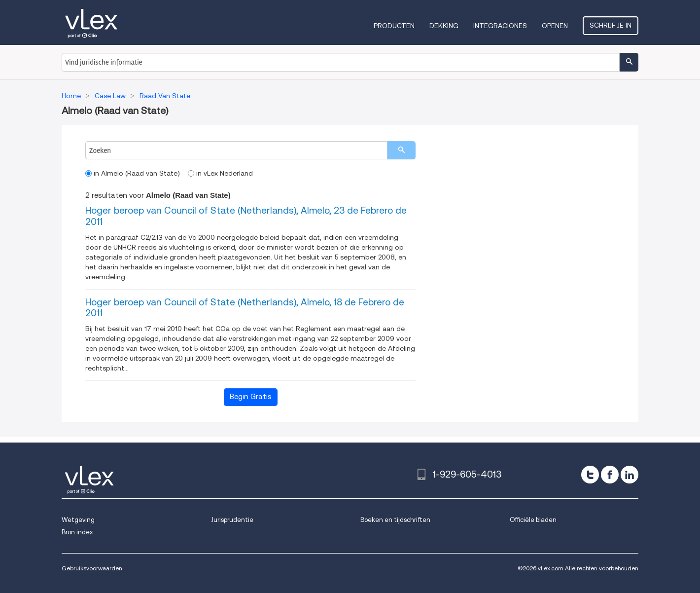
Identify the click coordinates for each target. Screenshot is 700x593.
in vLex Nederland (220, 173)
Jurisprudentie (232, 520)
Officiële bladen (533, 520)
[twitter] (590, 475)
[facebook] (610, 475)
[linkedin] (630, 475)
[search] (401, 150)
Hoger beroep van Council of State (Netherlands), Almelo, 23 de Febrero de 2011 (246, 216)
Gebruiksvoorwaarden (92, 568)
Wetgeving (78, 520)
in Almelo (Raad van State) (133, 173)
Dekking (444, 26)
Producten (394, 26)
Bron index (77, 532)
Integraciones (500, 26)
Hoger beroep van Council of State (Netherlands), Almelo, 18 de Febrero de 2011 (245, 308)
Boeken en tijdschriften (395, 520)
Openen (555, 26)
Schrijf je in (611, 25)
